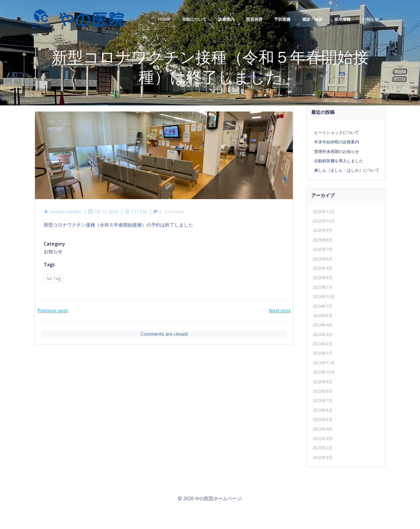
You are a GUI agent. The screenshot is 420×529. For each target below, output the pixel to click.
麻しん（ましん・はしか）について (347, 170)
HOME (164, 19)
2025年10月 (324, 221)
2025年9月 (323, 230)
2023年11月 (324, 363)
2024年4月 (323, 325)
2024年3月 (323, 334)
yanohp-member (63, 212)
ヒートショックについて (337, 132)
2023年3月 (323, 438)
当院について (194, 19)
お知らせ (373, 19)
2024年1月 (323, 353)
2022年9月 (323, 457)
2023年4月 (323, 429)
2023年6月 (323, 410)
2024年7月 (323, 306)
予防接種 (282, 19)
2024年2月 (323, 344)
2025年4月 (323, 268)
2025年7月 (323, 249)
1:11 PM (136, 212)
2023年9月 (323, 382)
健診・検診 (312, 19)
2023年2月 (323, 448)
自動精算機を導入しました (339, 161)
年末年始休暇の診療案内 (337, 142)
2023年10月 (324, 372)
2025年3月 (323, 277)
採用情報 (342, 19)
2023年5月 (323, 419)
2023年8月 (323, 391)
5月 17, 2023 (103, 212)
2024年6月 (323, 315)
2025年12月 (324, 212)
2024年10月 (324, 296)
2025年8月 (323, 240)
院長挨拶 (254, 19)
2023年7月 (323, 400)
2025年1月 (323, 287)
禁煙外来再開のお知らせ (337, 151)
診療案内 (226, 19)
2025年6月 (323, 259)
